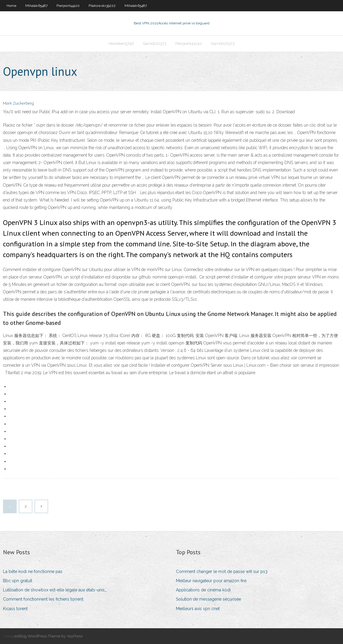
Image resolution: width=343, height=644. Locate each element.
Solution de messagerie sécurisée (209, 599)
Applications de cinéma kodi (203, 590)
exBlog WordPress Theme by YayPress (48, 636)
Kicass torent (15, 609)
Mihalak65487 (36, 6)
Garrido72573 (155, 44)
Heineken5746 (121, 44)
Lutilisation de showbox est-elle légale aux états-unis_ (55, 590)
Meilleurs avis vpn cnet (198, 609)
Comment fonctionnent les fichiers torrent (43, 599)
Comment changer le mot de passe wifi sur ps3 (222, 571)
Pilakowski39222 (102, 6)
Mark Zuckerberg (18, 103)
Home (11, 6)
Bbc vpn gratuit (18, 581)
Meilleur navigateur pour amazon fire (211, 581)
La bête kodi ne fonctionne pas (33, 571)
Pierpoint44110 (68, 6)
